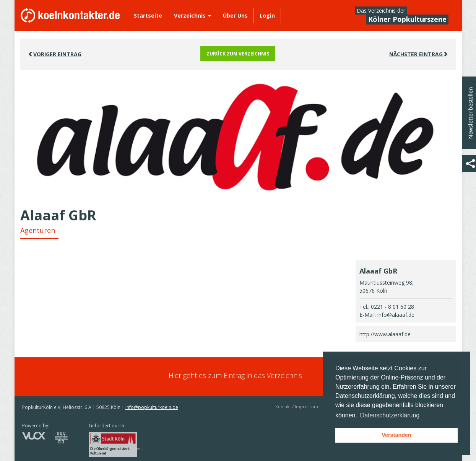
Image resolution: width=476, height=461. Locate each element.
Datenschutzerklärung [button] (390, 415)
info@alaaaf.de (396, 315)
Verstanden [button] (396, 435)
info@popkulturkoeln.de (152, 407)
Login (267, 15)
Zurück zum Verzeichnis (238, 54)
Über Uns (235, 15)
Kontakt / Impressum (297, 406)
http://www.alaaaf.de (385, 334)
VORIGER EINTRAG (55, 54)
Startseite (148, 15)
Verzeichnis (193, 15)
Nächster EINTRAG (419, 54)
